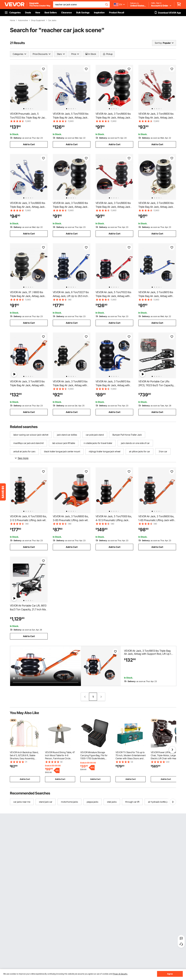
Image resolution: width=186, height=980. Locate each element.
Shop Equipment (38, 20)
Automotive (23, 20)
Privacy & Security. (120, 974)
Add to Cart (29, 144)
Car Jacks (52, 20)
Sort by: (158, 43)
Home (12, 20)
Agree (170, 974)
